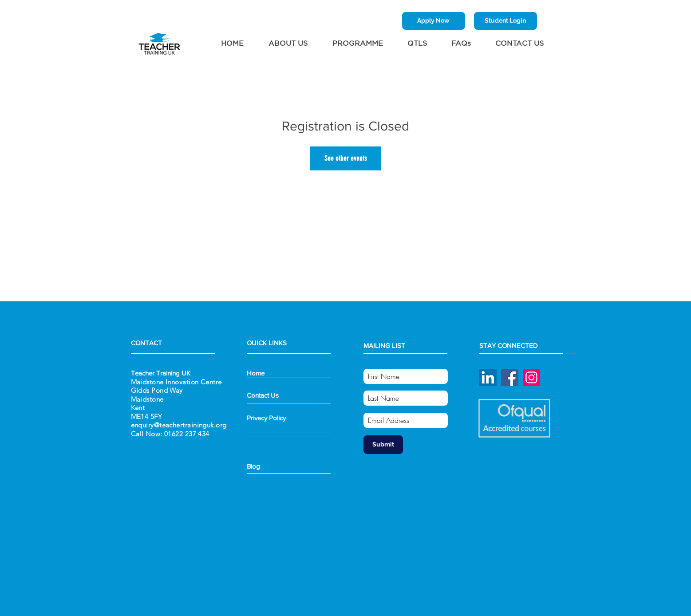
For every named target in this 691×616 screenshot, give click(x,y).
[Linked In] (488, 377)
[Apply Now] (434, 21)
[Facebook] (510, 377)
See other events (346, 158)
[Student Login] (505, 21)
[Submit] (383, 445)
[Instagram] (531, 377)
